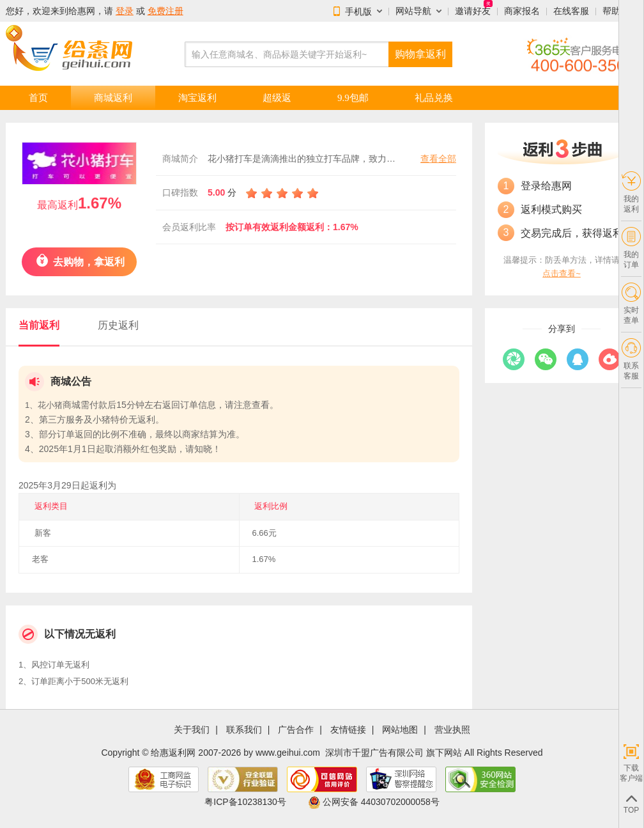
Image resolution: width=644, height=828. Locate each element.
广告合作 (296, 730)
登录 (125, 11)
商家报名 (522, 11)
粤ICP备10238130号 (245, 802)
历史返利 (118, 325)
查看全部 (438, 159)
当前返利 (39, 325)
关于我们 (192, 730)
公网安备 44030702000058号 (374, 802)
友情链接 (348, 730)
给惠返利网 (173, 753)
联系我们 (244, 730)
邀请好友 (473, 11)
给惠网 (82, 11)
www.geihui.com (288, 753)
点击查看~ (562, 273)
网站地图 (400, 730)
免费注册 (165, 11)
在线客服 (571, 11)
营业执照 (452, 730)
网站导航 (413, 11)
